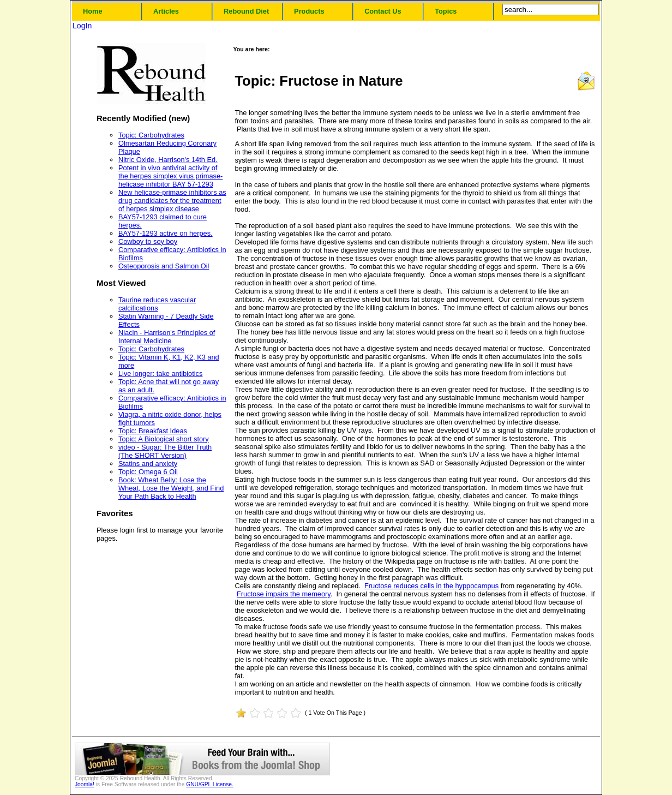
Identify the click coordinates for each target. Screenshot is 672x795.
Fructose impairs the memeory (284, 594)
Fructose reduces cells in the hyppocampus (431, 586)
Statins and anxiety (148, 464)
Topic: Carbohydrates (151, 135)
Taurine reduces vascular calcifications (157, 304)
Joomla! (85, 784)
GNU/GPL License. (210, 784)
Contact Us (383, 11)
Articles (166, 11)
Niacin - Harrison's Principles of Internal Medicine (167, 337)
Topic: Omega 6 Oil (148, 472)
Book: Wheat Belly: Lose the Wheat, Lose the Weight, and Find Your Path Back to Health (171, 488)
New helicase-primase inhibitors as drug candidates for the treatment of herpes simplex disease (172, 201)
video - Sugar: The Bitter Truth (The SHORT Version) (165, 451)
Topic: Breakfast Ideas (153, 431)
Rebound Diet (246, 11)
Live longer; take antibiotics (160, 373)
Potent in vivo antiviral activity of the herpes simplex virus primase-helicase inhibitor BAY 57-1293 (170, 176)
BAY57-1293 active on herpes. (166, 233)
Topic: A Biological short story (164, 439)
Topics (446, 11)
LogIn (82, 26)
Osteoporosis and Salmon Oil (164, 266)
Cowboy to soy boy (148, 241)
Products (309, 11)
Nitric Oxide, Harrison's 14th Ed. (168, 160)
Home (93, 11)
